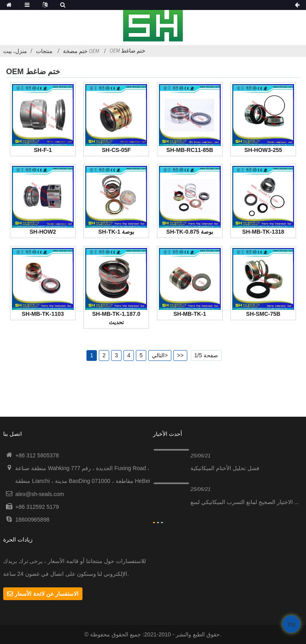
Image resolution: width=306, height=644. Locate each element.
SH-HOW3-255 (263, 150)
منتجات (44, 51)
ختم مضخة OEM (81, 51)
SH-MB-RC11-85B (190, 150)
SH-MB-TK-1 (190, 314)
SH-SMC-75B (263, 314)
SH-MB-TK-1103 (43, 314)
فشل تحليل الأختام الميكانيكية (225, 468)
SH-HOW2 (43, 232)
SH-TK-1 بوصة (116, 232)
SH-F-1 (43, 150)
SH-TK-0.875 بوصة (190, 232)
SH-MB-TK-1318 (263, 232)
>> (180, 355)
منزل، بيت (15, 51)
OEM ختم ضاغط (127, 51)
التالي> (160, 355)
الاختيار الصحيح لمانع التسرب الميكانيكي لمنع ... (245, 502)
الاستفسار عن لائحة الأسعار (47, 594)
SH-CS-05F (116, 150)
